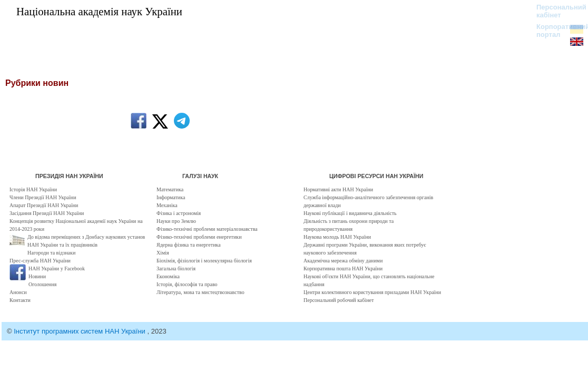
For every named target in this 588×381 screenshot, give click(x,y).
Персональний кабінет (556, 11)
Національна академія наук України (99, 11)
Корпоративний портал (556, 31)
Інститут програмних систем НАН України (80, 331)
